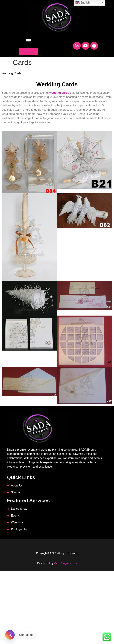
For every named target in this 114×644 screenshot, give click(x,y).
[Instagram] (10, 635)
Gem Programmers (66, 563)
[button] (29, 41)
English (82, 3)
